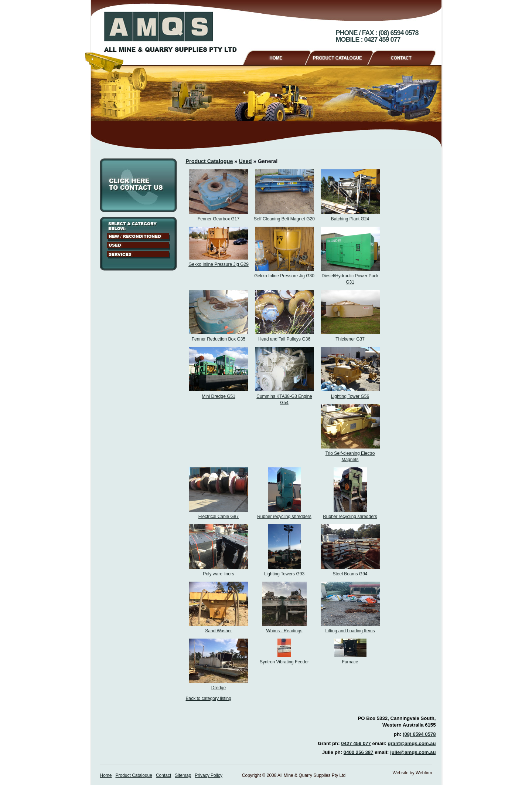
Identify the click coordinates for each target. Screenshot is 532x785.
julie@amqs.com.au (413, 752)
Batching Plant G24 (350, 219)
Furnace (350, 662)
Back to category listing (209, 698)
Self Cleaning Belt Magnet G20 (284, 219)
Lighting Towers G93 (284, 574)
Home (277, 57)
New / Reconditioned (139, 237)
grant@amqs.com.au (412, 743)
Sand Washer (218, 631)
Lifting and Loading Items (350, 631)
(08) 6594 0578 (419, 734)
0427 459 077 (356, 743)
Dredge (219, 688)
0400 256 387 (359, 752)
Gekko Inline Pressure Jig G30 (284, 276)
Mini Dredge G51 (219, 396)
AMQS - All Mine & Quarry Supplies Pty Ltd (170, 32)
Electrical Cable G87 (219, 517)
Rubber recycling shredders (284, 517)
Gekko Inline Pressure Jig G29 (219, 264)
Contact (405, 57)
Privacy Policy (209, 775)
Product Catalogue (342, 57)
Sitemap (183, 775)
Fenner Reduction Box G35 (219, 339)
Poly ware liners (219, 574)
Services (139, 255)
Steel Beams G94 (350, 574)
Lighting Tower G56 (350, 396)
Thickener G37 (350, 339)
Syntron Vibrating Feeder (284, 662)
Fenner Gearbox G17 (219, 219)
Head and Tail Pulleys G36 (284, 339)
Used (139, 246)
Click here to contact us (138, 185)
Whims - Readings (284, 631)
